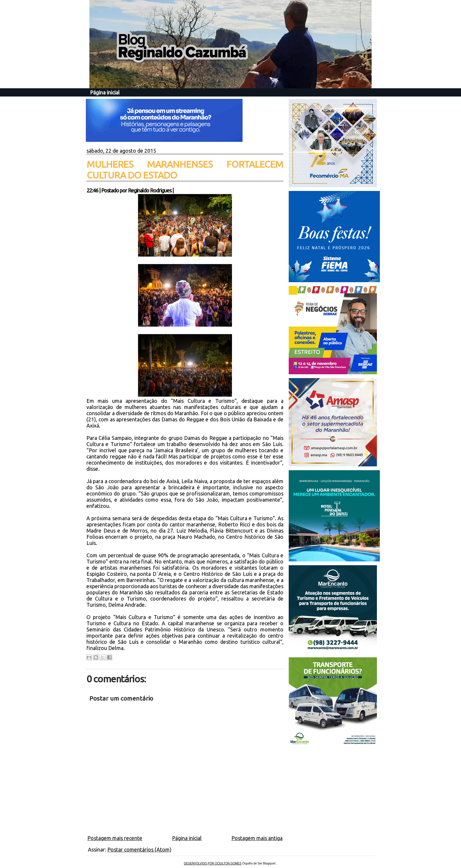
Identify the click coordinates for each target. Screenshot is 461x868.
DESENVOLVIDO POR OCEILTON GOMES (213, 863)
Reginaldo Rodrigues (150, 190)
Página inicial (105, 92)
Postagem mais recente (115, 838)
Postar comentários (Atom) (139, 849)
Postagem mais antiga (257, 838)
